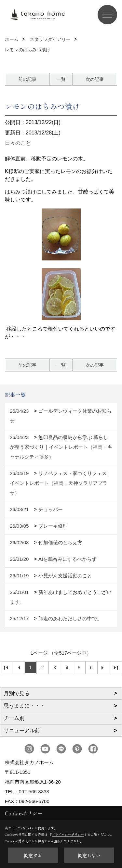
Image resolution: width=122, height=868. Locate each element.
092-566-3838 (34, 792)
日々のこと (18, 143)
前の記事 (27, 79)
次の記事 (95, 79)
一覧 (61, 79)
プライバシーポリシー (68, 834)
